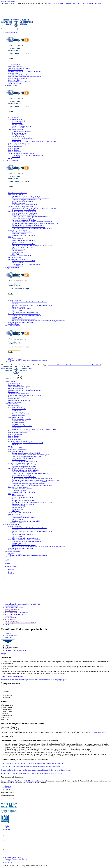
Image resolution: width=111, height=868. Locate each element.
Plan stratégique (13, 73)
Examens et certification (16, 195)
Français (7, 563)
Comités (11, 159)
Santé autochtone (14, 324)
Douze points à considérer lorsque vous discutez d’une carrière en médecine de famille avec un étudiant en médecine (36, 770)
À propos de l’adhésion (15, 119)
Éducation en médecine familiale (18, 230)
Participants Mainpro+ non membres (23, 247)
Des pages (8, 786)
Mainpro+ (11, 237)
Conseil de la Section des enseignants (12, 676)
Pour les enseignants (15, 152)
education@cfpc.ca (99, 732)
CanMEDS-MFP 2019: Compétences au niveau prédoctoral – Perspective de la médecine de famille (31, 767)
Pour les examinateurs (15, 147)
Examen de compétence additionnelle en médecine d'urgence (31, 198)
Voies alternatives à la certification (23, 201)
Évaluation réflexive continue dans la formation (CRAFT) (30, 225)
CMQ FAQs (16, 254)
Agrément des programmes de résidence (20, 206)
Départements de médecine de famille (24, 235)
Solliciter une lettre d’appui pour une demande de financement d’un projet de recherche (39, 321)
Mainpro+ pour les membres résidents (24, 244)
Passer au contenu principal (9, 2)
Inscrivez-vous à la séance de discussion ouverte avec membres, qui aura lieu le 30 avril (74, 3)
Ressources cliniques (15, 257)
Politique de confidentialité (13, 857)
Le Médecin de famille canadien (22, 138)
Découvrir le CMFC (18, 136)
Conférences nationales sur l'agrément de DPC (26, 264)
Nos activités (8, 637)
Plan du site (8, 862)
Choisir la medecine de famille (21, 131)
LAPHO (7, 861)
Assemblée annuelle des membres (19, 75)
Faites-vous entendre (18, 307)
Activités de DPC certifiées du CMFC (20, 256)
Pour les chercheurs (14, 148)
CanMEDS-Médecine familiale (22, 218)
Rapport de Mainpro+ (19, 252)
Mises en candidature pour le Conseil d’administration (25, 72)
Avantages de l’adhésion (16, 130)
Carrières (11, 570)
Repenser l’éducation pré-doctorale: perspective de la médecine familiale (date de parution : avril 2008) (32, 773)
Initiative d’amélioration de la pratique (24, 319)
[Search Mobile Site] (9, 378)
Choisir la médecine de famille (14, 607)
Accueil (7, 645)
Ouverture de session (11, 566)
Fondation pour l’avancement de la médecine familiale (25, 77)
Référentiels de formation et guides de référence (23, 212)
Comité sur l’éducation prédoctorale (15, 650)
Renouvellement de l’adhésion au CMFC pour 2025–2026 (22, 604)
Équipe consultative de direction (18, 78)
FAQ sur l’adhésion (18, 125)
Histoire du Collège (14, 80)
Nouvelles (11, 358)
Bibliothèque (8, 616)
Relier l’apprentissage (19, 249)
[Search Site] (9, 29)
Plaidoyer (15, 304)
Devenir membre (13, 118)
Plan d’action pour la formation (18, 193)
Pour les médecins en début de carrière (20, 143)
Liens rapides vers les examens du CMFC (25, 205)
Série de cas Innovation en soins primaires (25, 312)
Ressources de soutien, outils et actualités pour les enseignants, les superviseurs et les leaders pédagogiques (33, 680)
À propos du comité (11, 635)
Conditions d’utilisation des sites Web (16, 859)
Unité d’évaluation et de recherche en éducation (27, 316)
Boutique (11, 573)
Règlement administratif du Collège (19, 82)
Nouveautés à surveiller (19, 234)
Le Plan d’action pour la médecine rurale (21, 322)
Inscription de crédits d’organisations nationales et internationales (32, 246)
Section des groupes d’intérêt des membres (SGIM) (28, 155)
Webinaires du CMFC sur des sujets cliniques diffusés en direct (27, 360)
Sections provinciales (15, 83)
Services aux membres (11, 85)
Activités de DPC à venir (16, 266)
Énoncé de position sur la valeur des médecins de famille (29, 302)
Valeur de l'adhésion (11, 611)
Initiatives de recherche (19, 317)
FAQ (10, 571)
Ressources (8, 362)
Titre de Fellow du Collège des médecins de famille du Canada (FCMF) (34, 142)
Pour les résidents (14, 150)
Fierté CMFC (16, 157)
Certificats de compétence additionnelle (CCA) (26, 200)
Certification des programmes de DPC (20, 259)
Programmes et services (19, 133)
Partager (3, 654)
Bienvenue (8, 634)
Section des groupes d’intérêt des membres (21, 153)
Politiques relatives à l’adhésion (22, 126)
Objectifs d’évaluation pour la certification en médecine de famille (32, 222)
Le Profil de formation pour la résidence (24, 215)
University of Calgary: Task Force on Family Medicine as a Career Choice (23, 781)
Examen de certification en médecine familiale (26, 196)
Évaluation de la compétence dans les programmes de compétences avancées (35, 223)
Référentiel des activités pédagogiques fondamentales (28, 227)
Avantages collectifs (18, 135)
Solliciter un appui (18, 310)
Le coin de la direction (15, 66)
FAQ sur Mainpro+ (18, 251)
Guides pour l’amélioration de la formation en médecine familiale (32, 229)
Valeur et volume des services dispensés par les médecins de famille (33, 305)
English (7, 560)
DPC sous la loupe (18, 263)
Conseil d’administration (16, 70)
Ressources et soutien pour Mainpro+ (23, 240)
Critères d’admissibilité (19, 121)
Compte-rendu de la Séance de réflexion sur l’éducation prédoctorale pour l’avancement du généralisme (32, 763)
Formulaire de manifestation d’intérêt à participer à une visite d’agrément (34, 208)
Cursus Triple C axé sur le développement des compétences (30, 217)
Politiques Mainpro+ (18, 242)
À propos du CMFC (11, 32)
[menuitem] (57, 563)
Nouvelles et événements (12, 326)
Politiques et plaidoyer (15, 300)
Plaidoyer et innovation (12, 268)
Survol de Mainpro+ (18, 239)
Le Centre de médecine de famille (22, 309)
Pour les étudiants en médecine (18, 145)
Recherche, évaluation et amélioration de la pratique (24, 314)
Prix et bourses (17, 140)
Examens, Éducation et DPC (13, 160)
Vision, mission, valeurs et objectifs (19, 68)
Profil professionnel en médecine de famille (25, 213)
